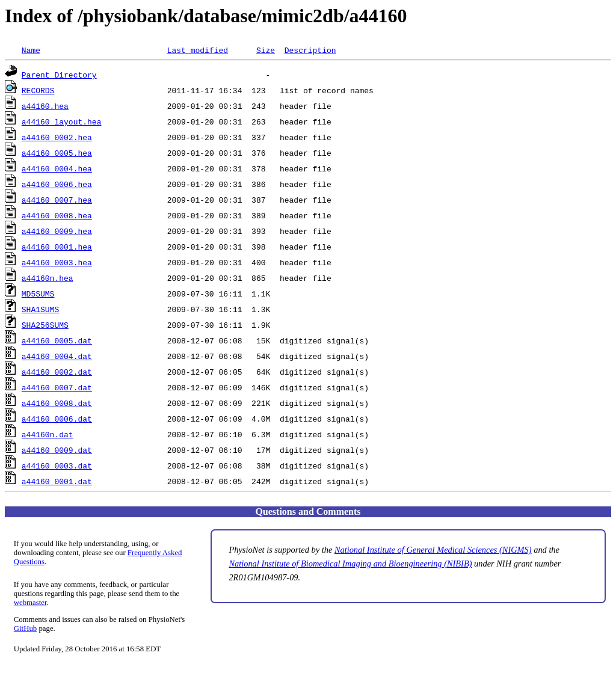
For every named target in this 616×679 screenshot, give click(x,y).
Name (31, 50)
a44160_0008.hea (57, 215)
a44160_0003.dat (57, 465)
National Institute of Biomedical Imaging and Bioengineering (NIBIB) (350, 564)
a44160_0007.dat (57, 387)
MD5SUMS (38, 293)
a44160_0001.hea (57, 247)
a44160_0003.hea (57, 262)
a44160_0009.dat (57, 450)
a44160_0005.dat (57, 340)
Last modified (198, 50)
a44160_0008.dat (57, 403)
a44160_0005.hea (57, 153)
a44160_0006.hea (57, 184)
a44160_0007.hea (57, 200)
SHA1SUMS (40, 309)
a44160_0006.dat (57, 419)
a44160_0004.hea (57, 168)
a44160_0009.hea (57, 231)
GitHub (25, 628)
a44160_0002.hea (57, 137)
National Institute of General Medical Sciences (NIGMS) (433, 550)
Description (310, 50)
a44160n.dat (48, 434)
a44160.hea (45, 106)
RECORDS (38, 90)
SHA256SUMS (45, 325)
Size (266, 50)
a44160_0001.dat (57, 481)
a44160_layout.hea (62, 121)
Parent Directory (59, 75)
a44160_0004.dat (57, 356)
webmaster (30, 603)
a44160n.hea (48, 278)
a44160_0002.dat (57, 372)
